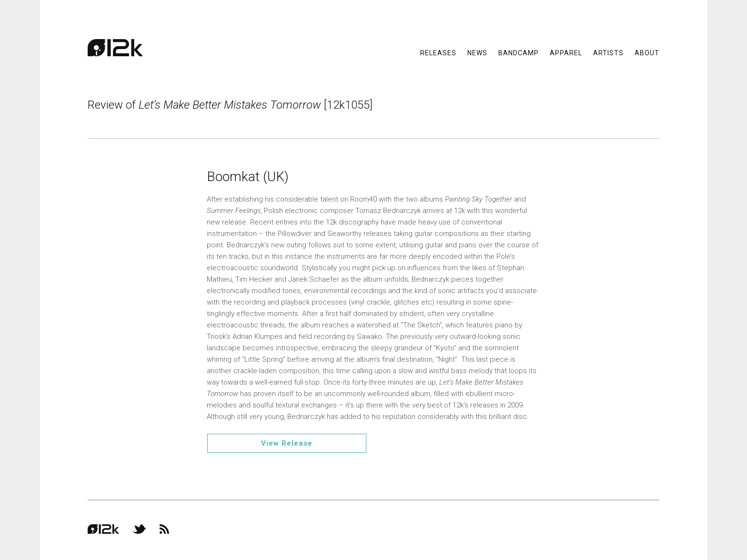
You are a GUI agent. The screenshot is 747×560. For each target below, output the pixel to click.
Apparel (566, 52)
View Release (287, 443)
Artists (608, 52)
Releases (438, 52)
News (477, 52)
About (647, 52)
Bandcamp (519, 52)
